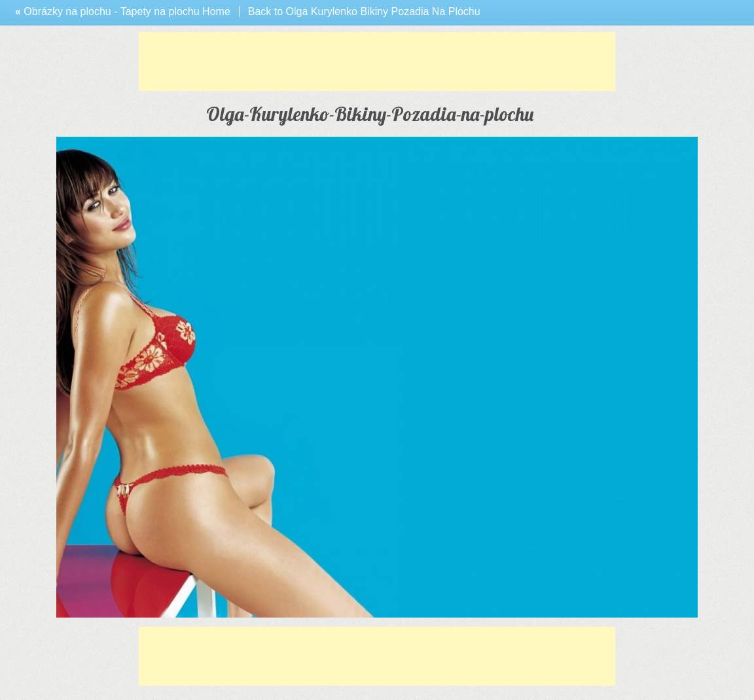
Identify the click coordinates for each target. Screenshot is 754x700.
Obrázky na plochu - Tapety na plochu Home (123, 11)
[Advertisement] (377, 61)
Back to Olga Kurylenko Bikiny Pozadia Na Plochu (364, 11)
